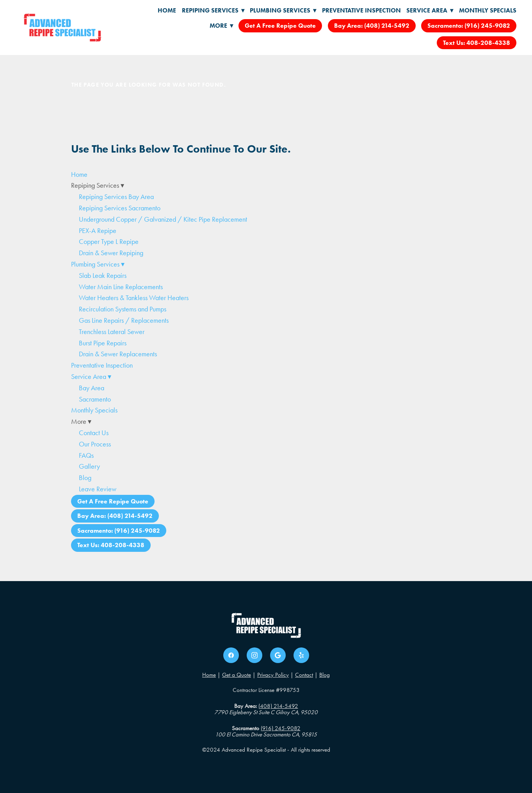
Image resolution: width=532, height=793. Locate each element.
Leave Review (98, 489)
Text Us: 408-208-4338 (477, 43)
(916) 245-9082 (281, 728)
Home (167, 10)
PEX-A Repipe (98, 231)
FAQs (86, 455)
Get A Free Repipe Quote (280, 26)
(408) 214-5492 (278, 706)
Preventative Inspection (361, 10)
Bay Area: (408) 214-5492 (372, 26)
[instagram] (254, 655)
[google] (278, 655)
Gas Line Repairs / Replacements (124, 320)
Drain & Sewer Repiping (111, 253)
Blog (85, 478)
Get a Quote (237, 675)
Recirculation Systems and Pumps (123, 309)
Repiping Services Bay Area (116, 197)
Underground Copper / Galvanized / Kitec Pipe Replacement (163, 219)
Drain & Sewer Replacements (118, 354)
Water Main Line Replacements (121, 287)
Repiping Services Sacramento (120, 208)
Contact (304, 675)
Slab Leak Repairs (103, 276)
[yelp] (301, 655)
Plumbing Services (283, 10)
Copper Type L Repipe (109, 242)
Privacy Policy (273, 675)
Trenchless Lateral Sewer (112, 332)
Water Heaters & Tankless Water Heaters (134, 298)
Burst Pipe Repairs (103, 343)
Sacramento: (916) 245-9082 (469, 26)
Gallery (89, 466)
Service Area (430, 10)
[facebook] (231, 655)
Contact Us (94, 433)
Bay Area (92, 388)
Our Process (95, 444)
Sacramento (95, 399)
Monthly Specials (488, 10)
